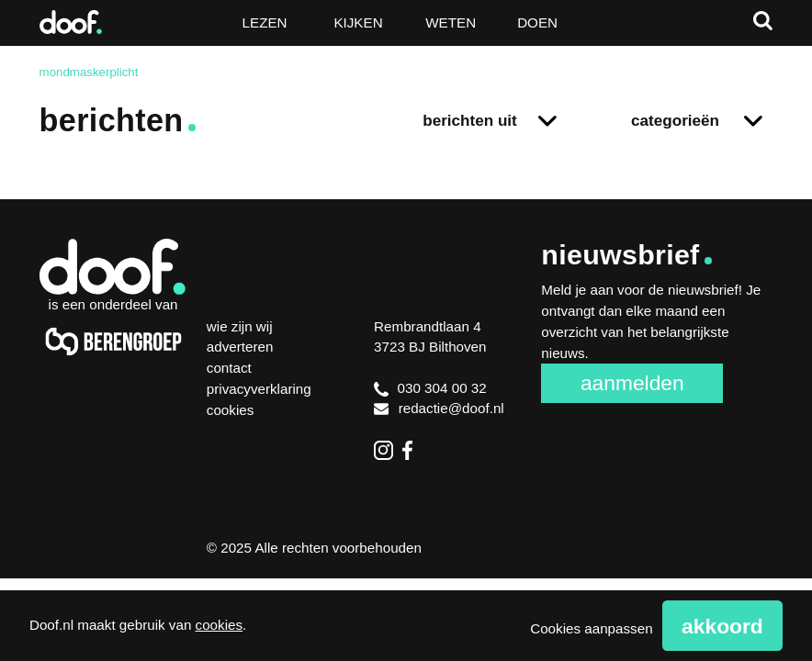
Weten (451, 22)
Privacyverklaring (259, 389)
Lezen (265, 22)
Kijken (358, 22)
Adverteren (240, 347)
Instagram (383, 450)
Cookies (231, 410)
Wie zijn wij (240, 326)
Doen (537, 22)
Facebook (412, 450)
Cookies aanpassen (591, 628)
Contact (229, 368)
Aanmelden (632, 383)
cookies (220, 625)
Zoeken (763, 21)
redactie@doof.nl (439, 408)
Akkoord (722, 626)
